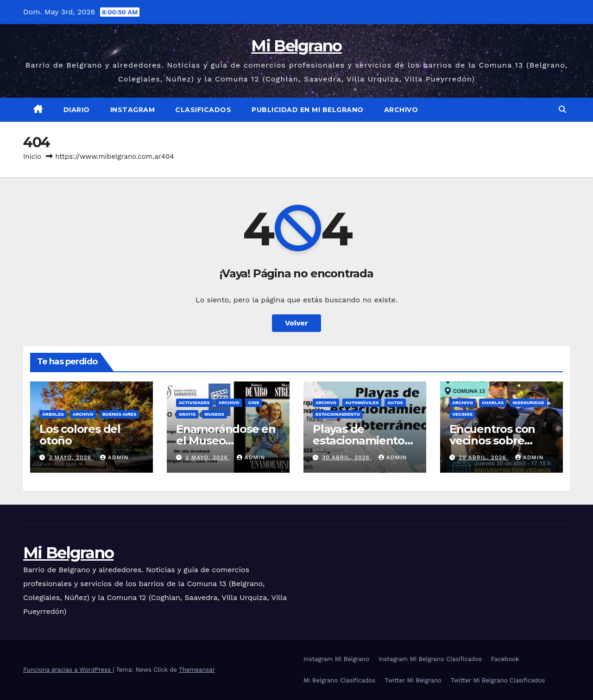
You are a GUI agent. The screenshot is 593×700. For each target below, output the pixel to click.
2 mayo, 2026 (208, 457)
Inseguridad (528, 403)
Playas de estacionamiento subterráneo (359, 441)
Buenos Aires (120, 414)
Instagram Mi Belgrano (336, 659)
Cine (254, 403)
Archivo (401, 110)
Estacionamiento (338, 414)
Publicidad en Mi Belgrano (308, 110)
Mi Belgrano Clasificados (339, 680)
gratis (187, 414)
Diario (77, 110)
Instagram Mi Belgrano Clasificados (430, 659)
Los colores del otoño (80, 435)
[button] (562, 109)
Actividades (194, 403)
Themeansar (197, 670)
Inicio (32, 156)
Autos (395, 403)
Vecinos (462, 414)
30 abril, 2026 (347, 457)
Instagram (133, 110)
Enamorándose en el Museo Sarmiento (226, 441)
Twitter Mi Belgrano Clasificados (498, 680)
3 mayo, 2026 (71, 457)
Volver (296, 323)
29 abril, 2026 (484, 457)
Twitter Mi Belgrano (413, 680)
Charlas (493, 403)
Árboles (53, 414)
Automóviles (362, 403)
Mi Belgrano (296, 46)
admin (114, 457)
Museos (214, 414)
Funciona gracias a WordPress (68, 670)
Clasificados (203, 110)
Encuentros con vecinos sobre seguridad (492, 441)
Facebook (505, 659)
